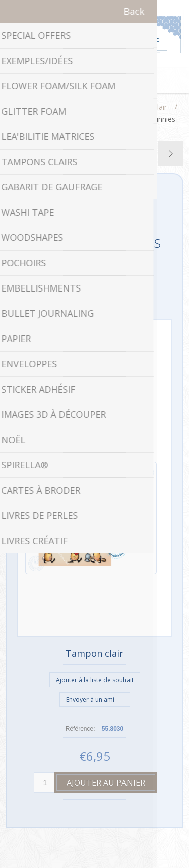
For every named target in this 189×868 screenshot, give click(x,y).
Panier (107, 80)
